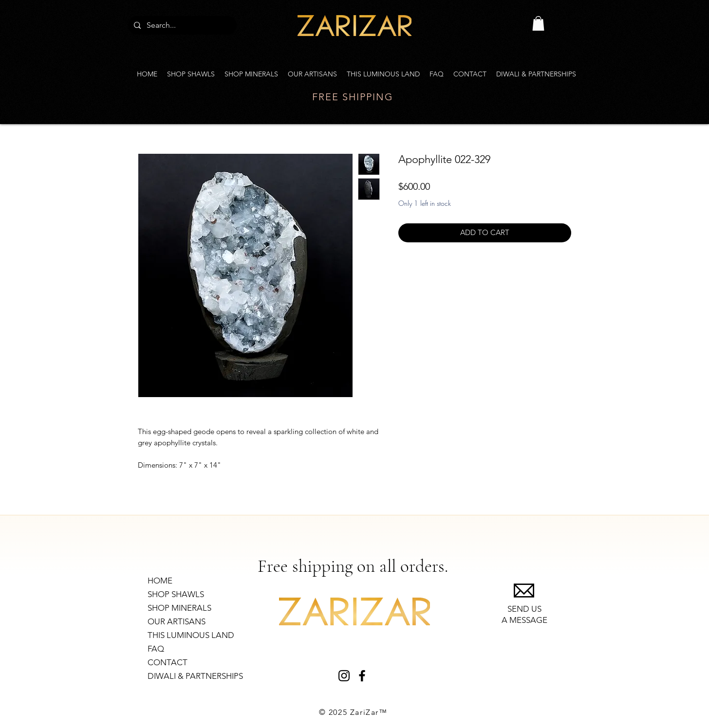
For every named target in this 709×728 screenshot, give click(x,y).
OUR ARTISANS (177, 621)
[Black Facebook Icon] (362, 676)
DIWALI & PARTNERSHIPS (195, 676)
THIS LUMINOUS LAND (191, 635)
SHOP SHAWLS (176, 594)
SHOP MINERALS (179, 608)
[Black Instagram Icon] (344, 676)
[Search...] (181, 25)
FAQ (156, 649)
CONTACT (168, 662)
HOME (160, 581)
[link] (538, 23)
